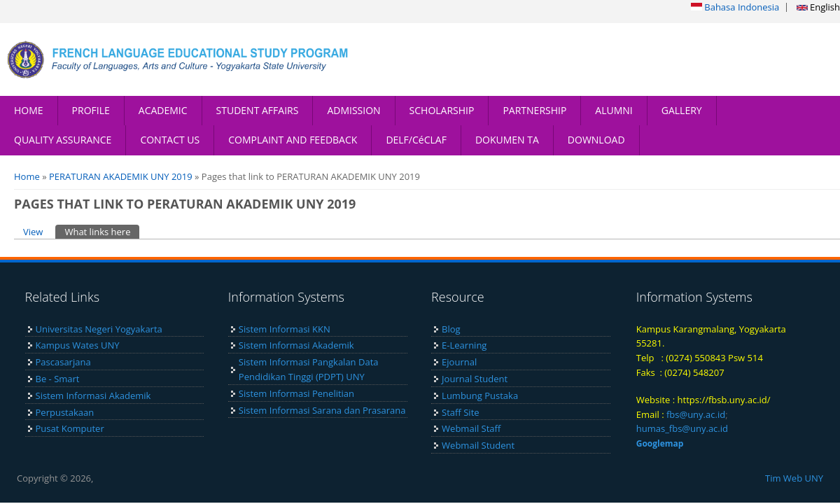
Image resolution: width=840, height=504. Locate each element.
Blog (451, 329)
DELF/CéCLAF (416, 140)
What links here (102, 231)
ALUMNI (614, 110)
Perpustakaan (65, 412)
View (33, 232)
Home (27, 176)
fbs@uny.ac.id (696, 414)
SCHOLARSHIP (442, 110)
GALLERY (682, 110)
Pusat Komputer (70, 428)
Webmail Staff (471, 428)
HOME (29, 110)
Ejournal (459, 362)
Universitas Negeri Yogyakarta (99, 329)
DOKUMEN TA (507, 140)
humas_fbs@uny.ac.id (682, 428)
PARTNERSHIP (534, 110)
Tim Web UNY (794, 478)
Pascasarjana (63, 362)
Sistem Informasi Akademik (93, 395)
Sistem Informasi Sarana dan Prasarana (322, 410)
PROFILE (91, 110)
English (818, 7)
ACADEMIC (163, 110)
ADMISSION (353, 110)
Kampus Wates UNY (78, 345)
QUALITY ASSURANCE (63, 140)
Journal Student (475, 379)
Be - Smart (58, 379)
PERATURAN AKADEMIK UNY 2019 (121, 176)
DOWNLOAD (596, 140)
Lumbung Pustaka (480, 395)
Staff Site (460, 412)
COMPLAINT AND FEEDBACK (293, 140)
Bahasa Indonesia (735, 7)
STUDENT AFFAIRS (258, 110)
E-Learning (464, 345)
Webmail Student (478, 445)
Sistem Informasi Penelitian (296, 393)
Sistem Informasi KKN (285, 329)
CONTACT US (170, 140)
